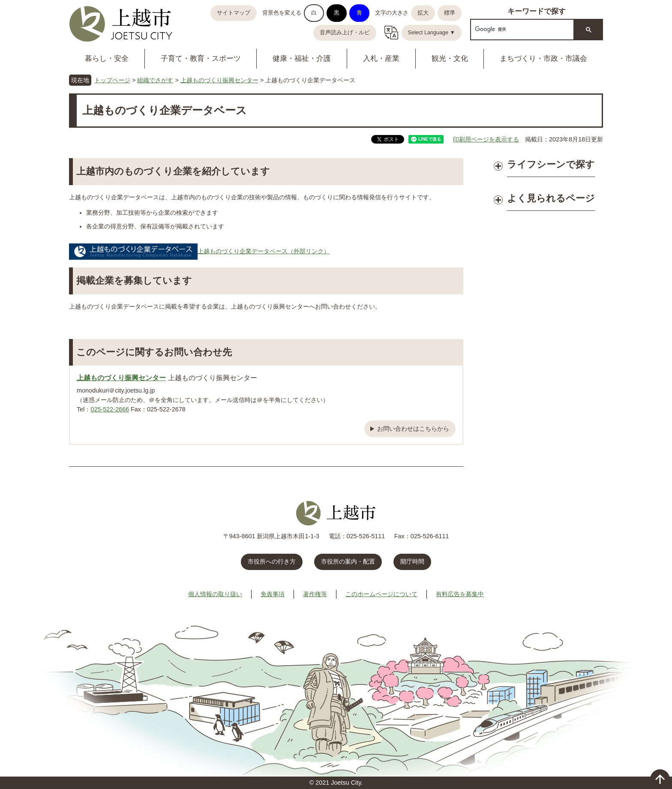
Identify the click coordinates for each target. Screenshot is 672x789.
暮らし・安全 (107, 58)
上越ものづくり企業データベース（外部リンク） (199, 251)
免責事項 (273, 594)
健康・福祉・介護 (302, 58)
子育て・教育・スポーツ (201, 58)
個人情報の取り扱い (215, 594)
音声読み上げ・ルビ (345, 33)
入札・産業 (381, 58)
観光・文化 (450, 58)
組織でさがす (155, 80)
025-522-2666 (110, 409)
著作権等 (315, 594)
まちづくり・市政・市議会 (543, 58)
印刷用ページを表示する (486, 139)
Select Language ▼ (432, 33)
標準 (450, 13)
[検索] (521, 29)
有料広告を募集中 (460, 594)
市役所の (348, 561)
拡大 (423, 13)
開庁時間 (412, 561)
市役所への (272, 561)
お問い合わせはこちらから (413, 429)
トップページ (112, 80)
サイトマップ (234, 13)
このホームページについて (381, 594)
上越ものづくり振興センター (219, 80)
